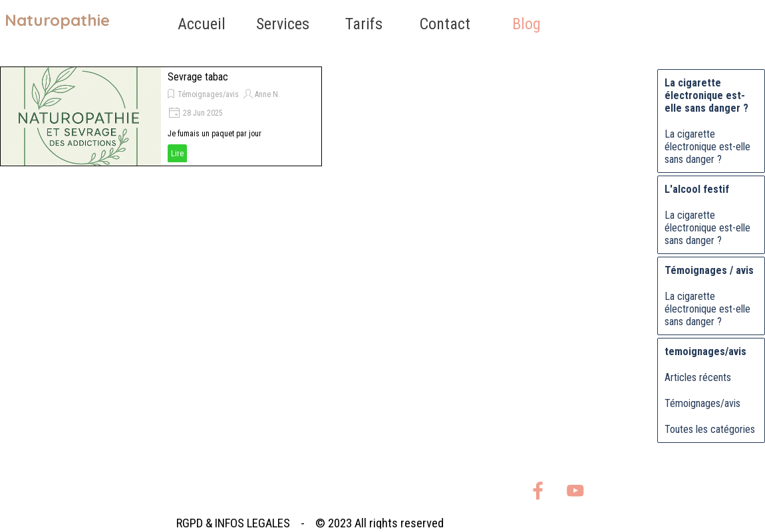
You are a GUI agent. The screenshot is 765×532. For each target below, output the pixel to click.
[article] (161, 116)
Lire (177, 154)
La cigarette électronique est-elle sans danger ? (707, 147)
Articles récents (698, 377)
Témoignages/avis (208, 94)
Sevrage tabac (198, 77)
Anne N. (267, 94)
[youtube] (575, 490)
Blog (527, 24)
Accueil (202, 24)
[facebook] (538, 490)
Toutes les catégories (710, 429)
